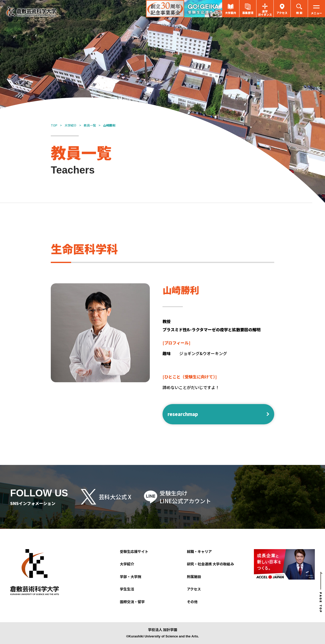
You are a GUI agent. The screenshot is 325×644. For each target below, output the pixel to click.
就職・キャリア (199, 551)
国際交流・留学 (132, 602)
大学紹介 (71, 125)
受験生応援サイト (134, 551)
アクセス (194, 589)
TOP (54, 125)
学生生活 (127, 589)
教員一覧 (90, 125)
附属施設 (194, 577)
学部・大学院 (131, 577)
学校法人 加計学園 (163, 630)
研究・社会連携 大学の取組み (210, 564)
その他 (192, 602)
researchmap (183, 414)
